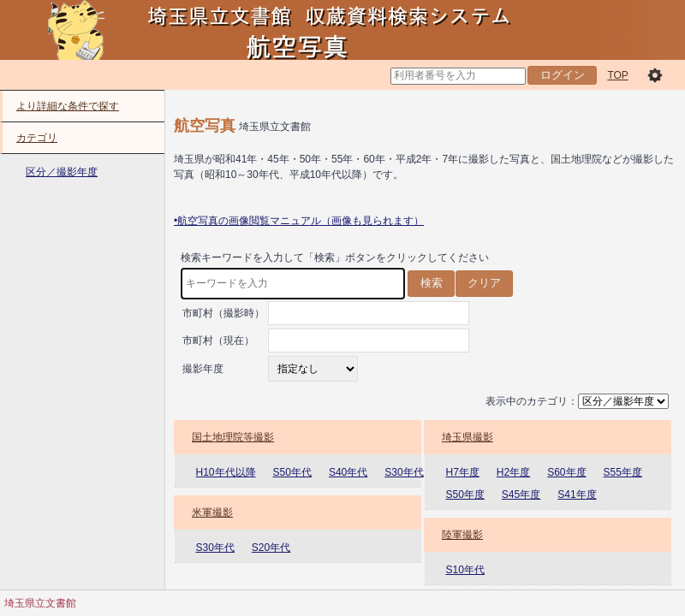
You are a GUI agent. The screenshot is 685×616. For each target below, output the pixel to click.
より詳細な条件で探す (68, 106)
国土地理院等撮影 (233, 437)
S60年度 (566, 472)
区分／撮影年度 (62, 172)
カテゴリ (37, 138)
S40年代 (348, 472)
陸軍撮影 (462, 535)
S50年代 (292, 472)
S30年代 (404, 472)
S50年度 (465, 495)
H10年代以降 (226, 472)
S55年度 (623, 472)
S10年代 (465, 570)
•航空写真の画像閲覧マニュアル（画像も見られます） (299, 221)
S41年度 (577, 495)
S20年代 (271, 548)
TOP (617, 75)
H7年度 (463, 472)
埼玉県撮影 (468, 437)
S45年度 (521, 495)
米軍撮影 (212, 512)
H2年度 (513, 472)
